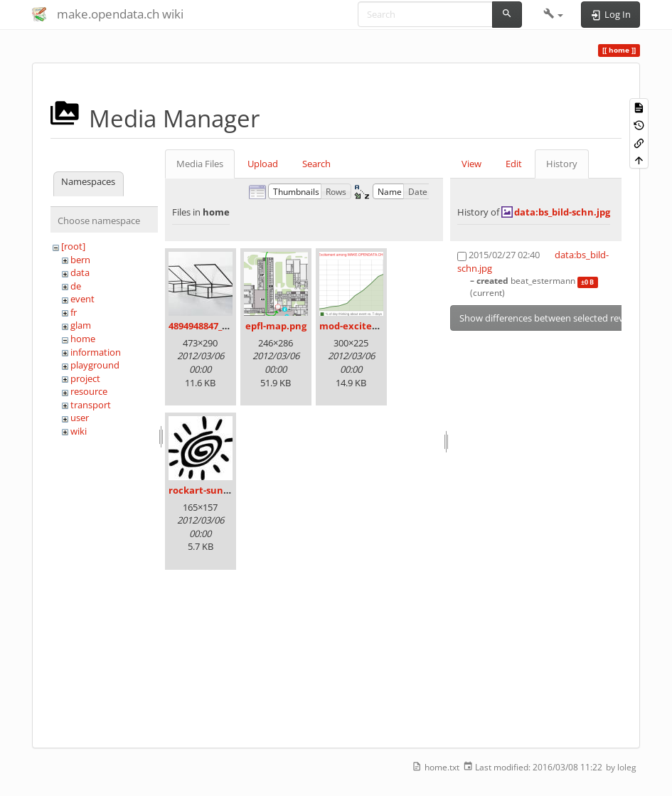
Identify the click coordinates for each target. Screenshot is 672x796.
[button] (554, 14)
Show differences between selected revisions (554, 318)
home (83, 339)
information (96, 352)
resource (89, 391)
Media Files (200, 164)
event (82, 299)
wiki (79, 431)
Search (316, 164)
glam (81, 325)
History (562, 164)
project (85, 378)
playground (95, 365)
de (76, 286)
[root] (73, 246)
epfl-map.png (276, 326)
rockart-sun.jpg (204, 490)
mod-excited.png (358, 326)
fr (74, 312)
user (80, 418)
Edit (514, 164)
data (80, 272)
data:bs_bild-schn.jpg (562, 212)
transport (91, 405)
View (471, 164)
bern (80, 260)
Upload (263, 164)
